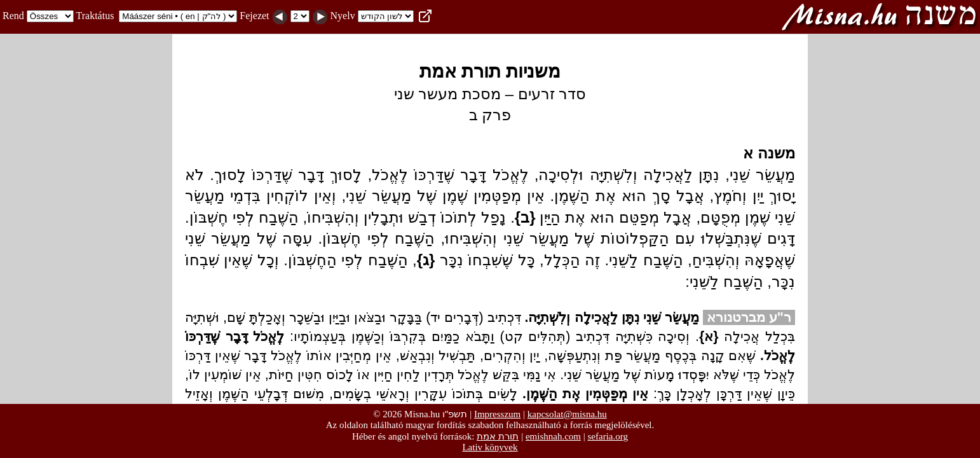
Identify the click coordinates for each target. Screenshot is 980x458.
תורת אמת (498, 436)
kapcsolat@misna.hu (567, 414)
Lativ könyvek (490, 447)
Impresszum (497, 414)
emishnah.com (553, 436)
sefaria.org (608, 436)
